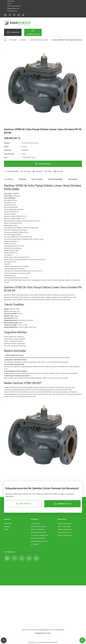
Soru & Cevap (37, 179)
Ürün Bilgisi (9, 179)
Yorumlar (22, 179)
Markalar (7, 527)
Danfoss (25, 147)
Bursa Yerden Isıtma (64, 532)
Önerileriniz (73, 179)
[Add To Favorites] (11, 171)
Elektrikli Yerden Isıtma (38, 527)
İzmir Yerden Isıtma (64, 527)
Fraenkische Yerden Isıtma (40, 535)
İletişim (6, 530)
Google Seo (39, 633)
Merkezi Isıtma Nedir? (38, 538)
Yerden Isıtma (35, 524)
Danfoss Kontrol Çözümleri (31, 143)
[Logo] (17, 23)
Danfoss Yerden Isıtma (38, 532)
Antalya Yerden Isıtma (65, 535)
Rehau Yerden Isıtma (38, 530)
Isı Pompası (35, 544)
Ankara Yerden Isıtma (65, 530)
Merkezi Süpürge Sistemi (39, 541)
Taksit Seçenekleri (55, 179)
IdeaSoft (31, 642)
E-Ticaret (38, 642)
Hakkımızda (8, 524)
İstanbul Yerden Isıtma (65, 524)
